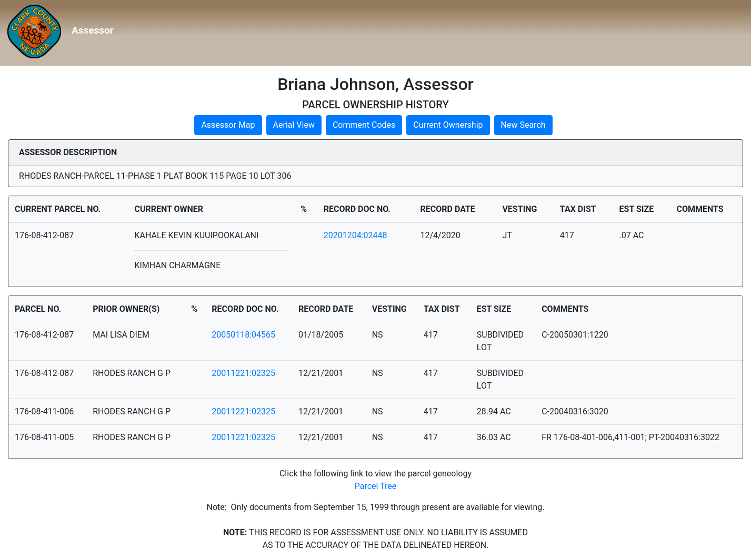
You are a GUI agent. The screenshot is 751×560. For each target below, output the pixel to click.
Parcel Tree (376, 486)
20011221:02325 (243, 373)
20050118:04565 (243, 335)
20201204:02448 (356, 235)
